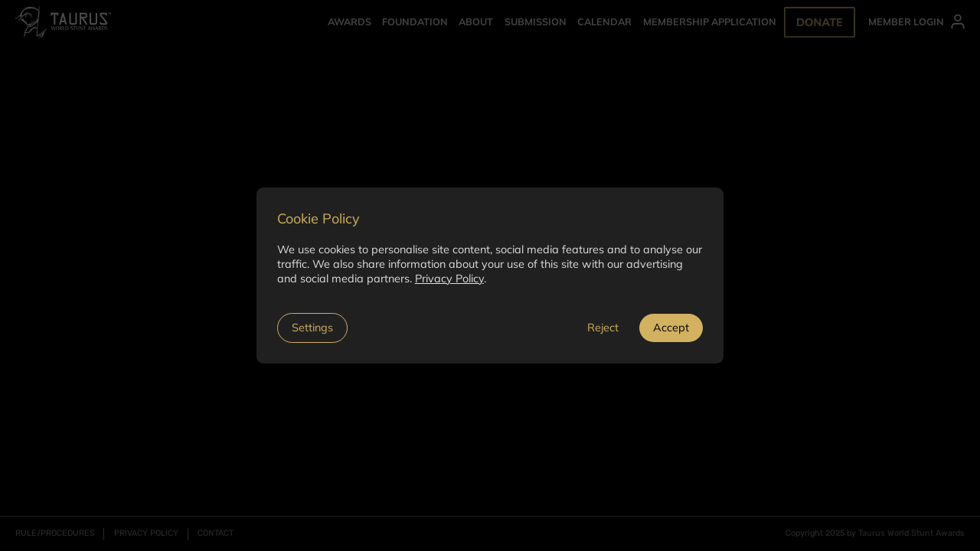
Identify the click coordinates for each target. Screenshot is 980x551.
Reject (603, 328)
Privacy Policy (449, 279)
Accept (671, 328)
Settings (312, 328)
